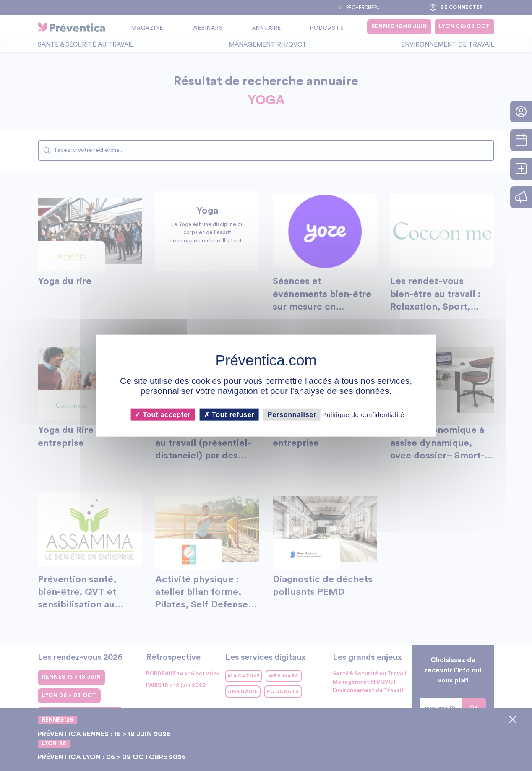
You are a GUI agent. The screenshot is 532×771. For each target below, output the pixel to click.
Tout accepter (163, 414)
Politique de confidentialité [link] (363, 414)
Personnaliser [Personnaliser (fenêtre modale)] (292, 414)
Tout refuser (229, 414)
